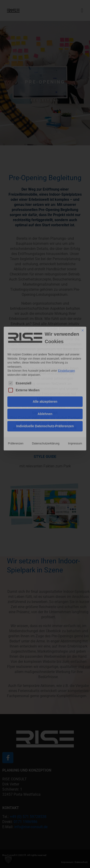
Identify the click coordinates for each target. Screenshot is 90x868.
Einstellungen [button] (66, 320)
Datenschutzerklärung (46, 393)
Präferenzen (16, 393)
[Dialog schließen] (83, 280)
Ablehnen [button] (45, 363)
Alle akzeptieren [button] (45, 351)
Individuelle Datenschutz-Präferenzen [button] (45, 375)
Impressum (75, 393)
